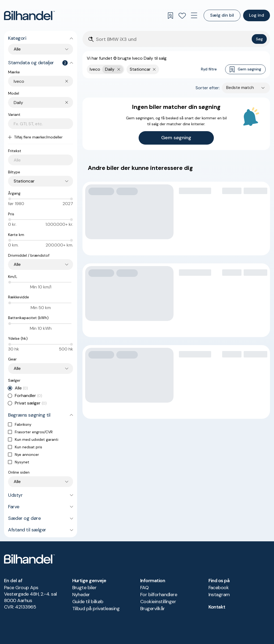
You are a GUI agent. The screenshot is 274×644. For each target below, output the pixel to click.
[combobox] (43, 81)
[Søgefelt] (173, 39)
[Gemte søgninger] (170, 16)
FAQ (144, 588)
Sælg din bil (222, 15)
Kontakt (217, 607)
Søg (259, 39)
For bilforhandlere (159, 595)
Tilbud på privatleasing (96, 609)
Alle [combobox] (17, 49)
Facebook (219, 588)
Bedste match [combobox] (240, 87)
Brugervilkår (153, 609)
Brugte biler (84, 588)
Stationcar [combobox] (24, 181)
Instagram (219, 595)
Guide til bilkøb (88, 602)
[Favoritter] (182, 16)
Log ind (257, 15)
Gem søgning (245, 69)
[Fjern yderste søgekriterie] (119, 69)
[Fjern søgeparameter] (154, 69)
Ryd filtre (209, 69)
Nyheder (81, 595)
